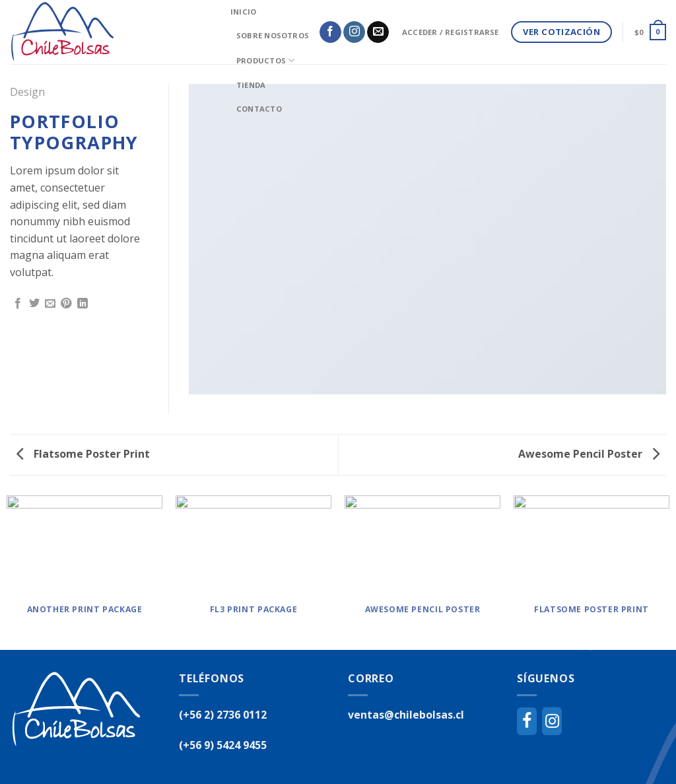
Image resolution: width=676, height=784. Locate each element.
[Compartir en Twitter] (34, 304)
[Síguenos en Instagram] (354, 32)
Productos (265, 60)
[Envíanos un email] (378, 32)
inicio (243, 12)
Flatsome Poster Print (83, 454)
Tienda (251, 85)
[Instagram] (552, 721)
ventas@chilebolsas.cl (406, 715)
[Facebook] (527, 721)
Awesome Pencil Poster (589, 454)
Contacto (259, 109)
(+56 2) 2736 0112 (223, 715)
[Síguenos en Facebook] (330, 32)
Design (27, 92)
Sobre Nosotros (273, 35)
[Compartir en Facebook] (18, 304)
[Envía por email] (50, 304)
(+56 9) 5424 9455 (223, 745)
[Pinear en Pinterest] (66, 304)
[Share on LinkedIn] (83, 304)
